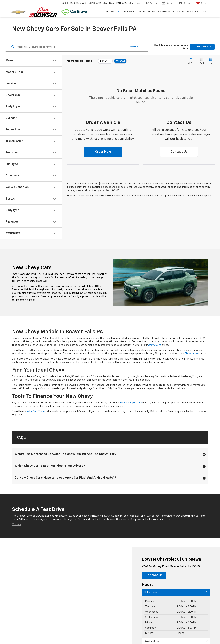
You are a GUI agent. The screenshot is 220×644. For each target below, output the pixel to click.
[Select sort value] (191, 61)
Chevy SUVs (155, 345)
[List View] (211, 61)
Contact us (98, 519)
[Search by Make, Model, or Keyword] (72, 47)
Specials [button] (141, 12)
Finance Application (131, 403)
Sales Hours (176, 592)
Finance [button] (151, 12)
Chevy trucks (192, 354)
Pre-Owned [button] (128, 12)
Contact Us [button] (154, 575)
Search (134, 47)
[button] (103, 152)
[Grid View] (201, 61)
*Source (16, 525)
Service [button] (180, 12)
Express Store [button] (194, 12)
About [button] (206, 12)
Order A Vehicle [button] (202, 47)
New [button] (113, 12)
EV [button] (119, 12)
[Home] (107, 12)
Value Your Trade (36, 411)
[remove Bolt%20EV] (105, 61)
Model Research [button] (166, 12)
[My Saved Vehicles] (202, 3)
